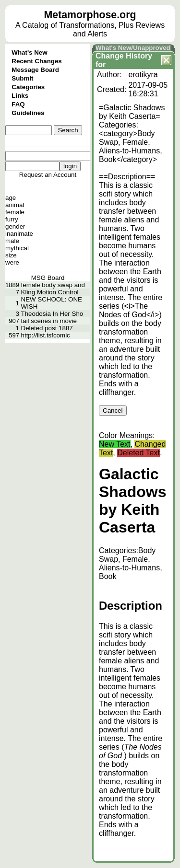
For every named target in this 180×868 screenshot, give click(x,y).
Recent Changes (36, 61)
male (12, 241)
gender (15, 226)
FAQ (18, 104)
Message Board (35, 70)
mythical (17, 248)
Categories (28, 87)
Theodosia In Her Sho (52, 314)
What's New (29, 52)
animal (15, 205)
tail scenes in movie (49, 321)
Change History (124, 56)
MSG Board (48, 278)
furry (12, 219)
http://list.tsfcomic (46, 335)
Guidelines (28, 113)
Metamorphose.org (90, 15)
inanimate (19, 234)
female (15, 212)
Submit (22, 78)
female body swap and (53, 285)
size (11, 255)
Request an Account (48, 175)
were (12, 262)
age (11, 198)
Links (20, 96)
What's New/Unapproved (133, 48)
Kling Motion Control (50, 292)
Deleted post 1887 (47, 328)
